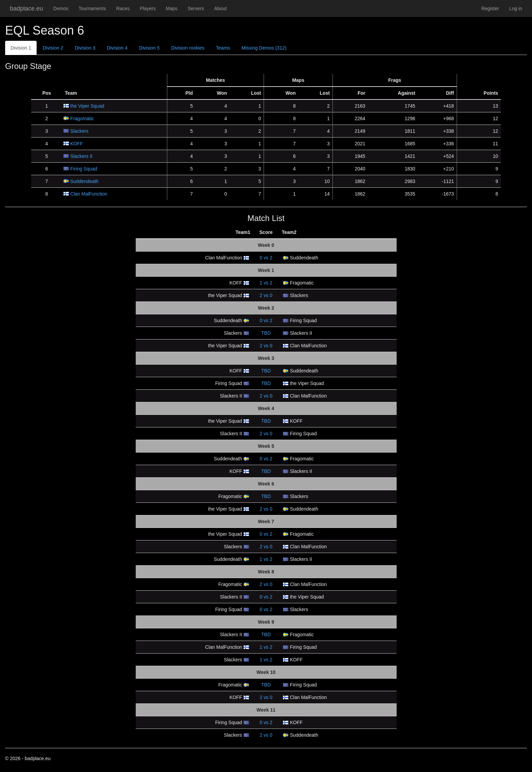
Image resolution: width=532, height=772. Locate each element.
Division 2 (53, 48)
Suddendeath (84, 181)
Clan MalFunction (89, 194)
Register (490, 8)
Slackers (79, 131)
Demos (61, 8)
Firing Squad (84, 169)
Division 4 (117, 48)
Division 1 (21, 48)
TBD (266, 333)
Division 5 (149, 48)
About (220, 8)
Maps (172, 8)
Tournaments (92, 8)
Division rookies (188, 48)
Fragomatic (82, 118)
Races (123, 8)
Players (148, 8)
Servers (196, 8)
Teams (223, 48)
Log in (516, 8)
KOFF (77, 144)
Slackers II (81, 156)
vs (266, 258)
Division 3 (85, 48)
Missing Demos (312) (264, 48)
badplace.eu (26, 8)
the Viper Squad (87, 106)
